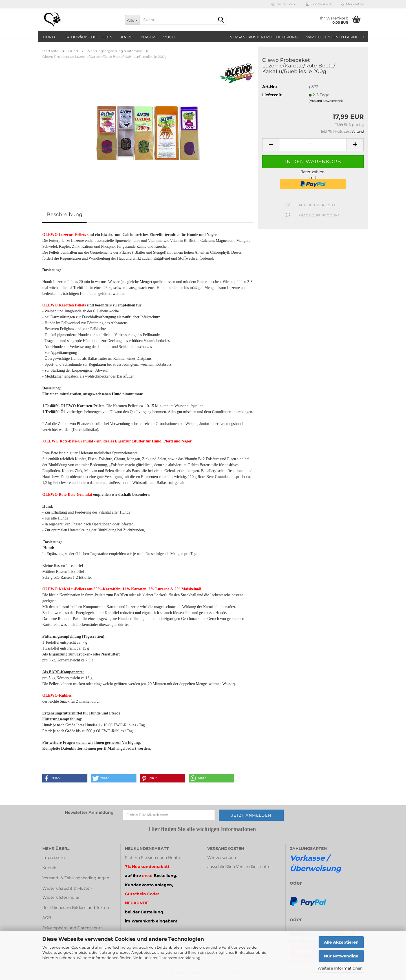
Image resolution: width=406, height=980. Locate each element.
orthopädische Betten (88, 37)
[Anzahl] (313, 145)
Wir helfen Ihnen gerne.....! (335, 37)
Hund (49, 37)
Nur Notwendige (341, 956)
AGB (47, 918)
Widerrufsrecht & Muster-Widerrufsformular (67, 893)
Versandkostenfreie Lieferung (264, 37)
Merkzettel (352, 4)
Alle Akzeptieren (341, 942)
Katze (127, 37)
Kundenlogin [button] (319, 4)
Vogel (170, 37)
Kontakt (50, 868)
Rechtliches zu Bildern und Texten (76, 907)
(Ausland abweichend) (326, 101)
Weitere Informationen (340, 968)
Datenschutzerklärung (179, 958)
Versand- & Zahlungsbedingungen (76, 878)
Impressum (54, 858)
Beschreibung (64, 214)
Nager (148, 37)
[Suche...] (132, 20)
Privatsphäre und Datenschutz (72, 928)
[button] (284, 4)
